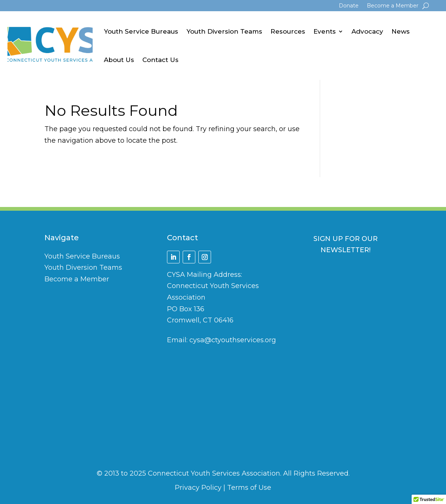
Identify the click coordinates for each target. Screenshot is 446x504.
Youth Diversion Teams (224, 31)
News (401, 31)
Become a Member (393, 6)
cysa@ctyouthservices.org (233, 340)
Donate (349, 6)
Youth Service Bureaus (141, 31)
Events (325, 31)
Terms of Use (249, 488)
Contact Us (160, 60)
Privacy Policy (198, 488)
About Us (119, 60)
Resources (288, 31)
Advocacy (367, 31)
